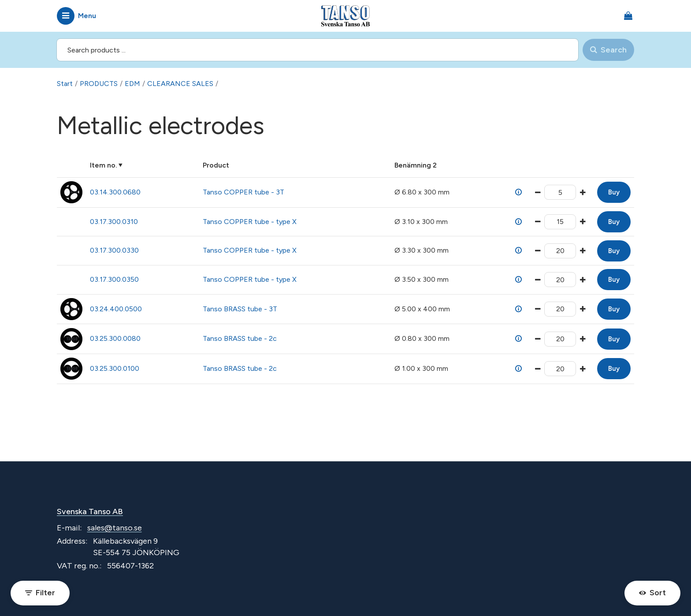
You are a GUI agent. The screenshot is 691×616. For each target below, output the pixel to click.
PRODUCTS (99, 84)
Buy (614, 192)
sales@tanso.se (115, 528)
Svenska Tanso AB (90, 511)
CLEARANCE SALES (180, 84)
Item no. (104, 165)
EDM (132, 84)
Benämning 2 (416, 165)
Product (216, 165)
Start (65, 84)
